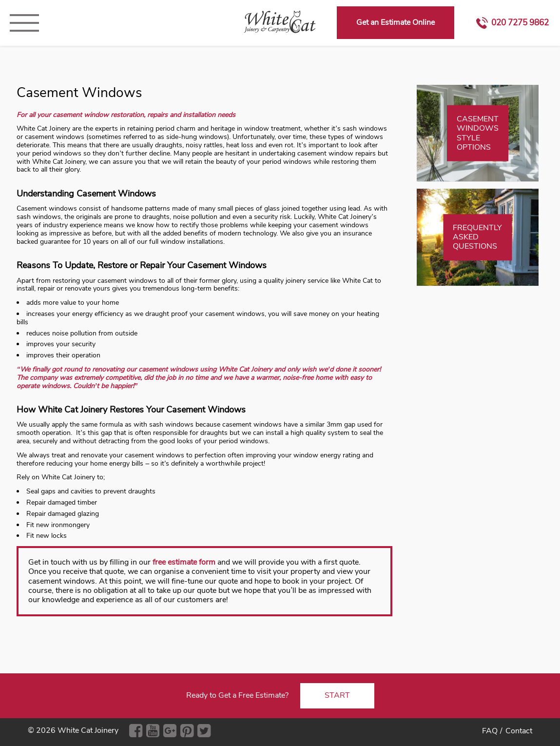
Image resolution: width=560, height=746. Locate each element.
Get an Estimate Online (396, 22)
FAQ (490, 731)
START (337, 695)
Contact (519, 731)
